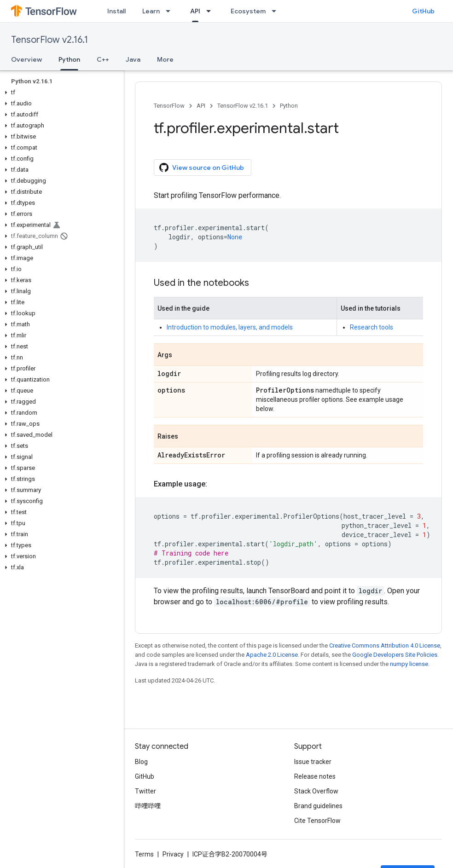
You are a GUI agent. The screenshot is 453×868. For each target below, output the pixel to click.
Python (289, 106)
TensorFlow (169, 106)
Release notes (315, 776)
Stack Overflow (316, 791)
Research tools (372, 327)
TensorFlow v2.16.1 (49, 40)
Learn (151, 11)
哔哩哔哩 (148, 806)
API (201, 106)
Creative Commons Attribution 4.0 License (385, 645)
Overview (26, 59)
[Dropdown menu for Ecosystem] (277, 11)
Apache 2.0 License (272, 655)
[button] (60, 93)
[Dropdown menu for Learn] (171, 11)
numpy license (409, 664)
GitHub (423, 11)
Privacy (173, 854)
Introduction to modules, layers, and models (230, 327)
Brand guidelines (318, 806)
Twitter (145, 791)
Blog (141, 762)
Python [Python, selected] (69, 59)
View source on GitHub (202, 168)
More (165, 59)
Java (133, 59)
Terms (144, 854)
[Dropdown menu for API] (211, 11)
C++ (103, 59)
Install (116, 11)
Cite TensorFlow (317, 821)
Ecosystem (248, 11)
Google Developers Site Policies (395, 655)
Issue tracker (313, 762)
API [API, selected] (195, 11)
